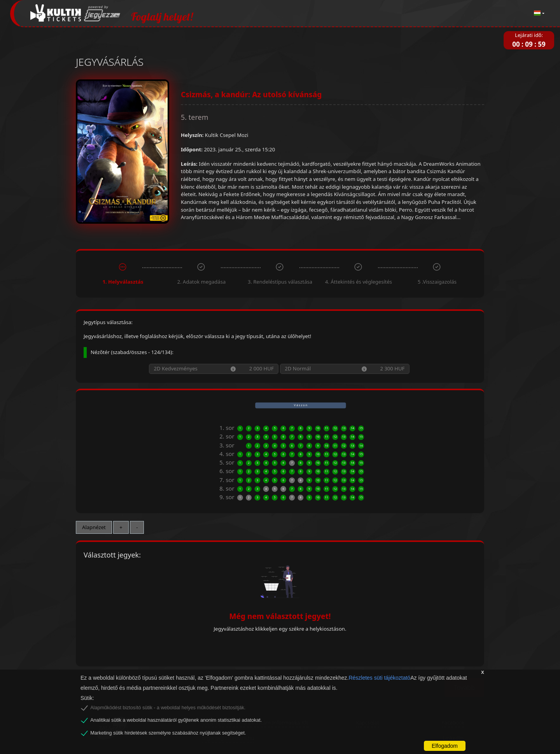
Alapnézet (94, 527)
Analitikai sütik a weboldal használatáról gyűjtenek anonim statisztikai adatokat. (176, 720)
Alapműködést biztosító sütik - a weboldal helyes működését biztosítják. (168, 708)
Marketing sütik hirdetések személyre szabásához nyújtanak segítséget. (168, 733)
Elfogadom (445, 746)
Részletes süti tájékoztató (379, 678)
